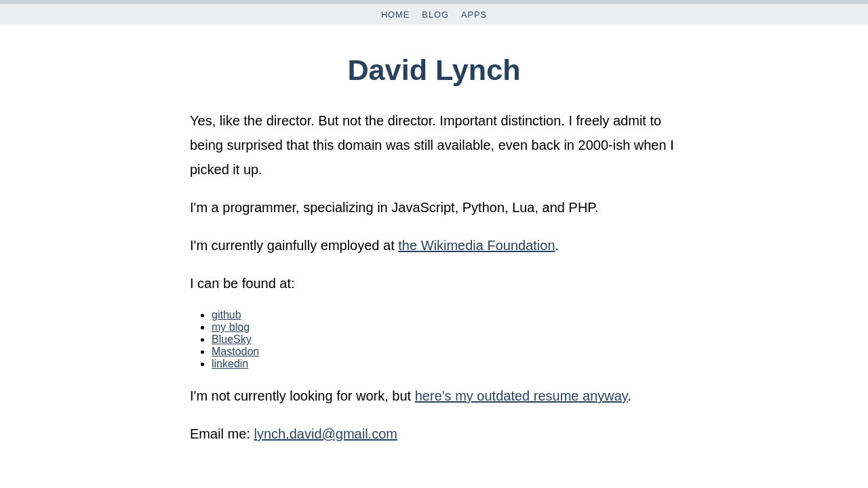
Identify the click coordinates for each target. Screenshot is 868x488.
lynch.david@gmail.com (325, 434)
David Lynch (434, 70)
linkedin (230, 364)
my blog (231, 327)
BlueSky (232, 339)
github (226, 315)
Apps (474, 15)
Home (395, 15)
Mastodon (235, 351)
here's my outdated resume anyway (521, 396)
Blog (435, 15)
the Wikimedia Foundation (476, 245)
